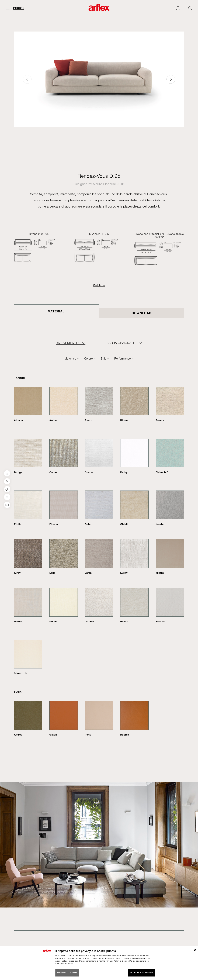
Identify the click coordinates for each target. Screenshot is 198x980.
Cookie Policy (129, 961)
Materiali (57, 311)
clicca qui (73, 961)
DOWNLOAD (142, 313)
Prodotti (19, 8)
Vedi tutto (99, 285)
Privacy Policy (113, 961)
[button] (171, 79)
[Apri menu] (8, 8)
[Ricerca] (190, 8)
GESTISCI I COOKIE (67, 973)
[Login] (178, 8)
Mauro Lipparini (104, 184)
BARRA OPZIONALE (121, 343)
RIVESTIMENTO (67, 343)
